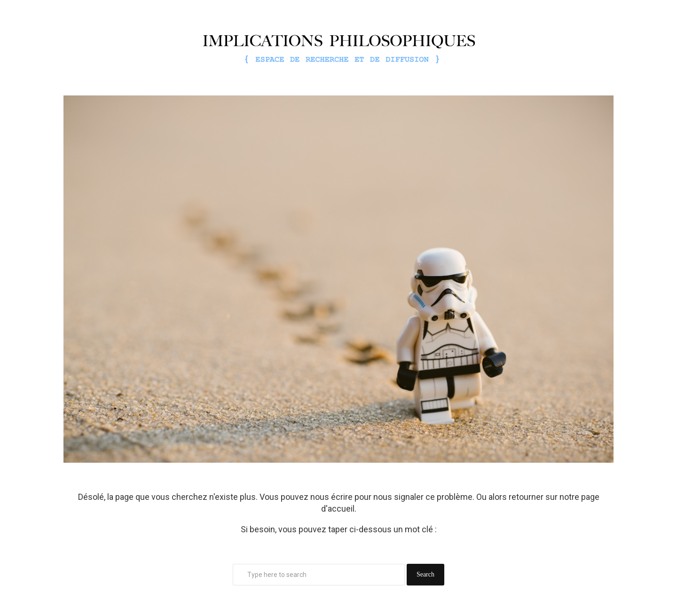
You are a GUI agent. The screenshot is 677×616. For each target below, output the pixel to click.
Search (425, 574)
